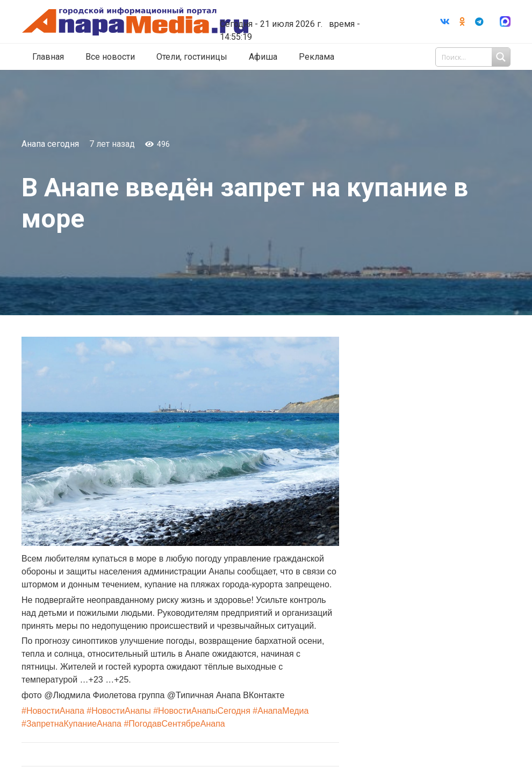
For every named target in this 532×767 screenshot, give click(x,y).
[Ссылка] (141, 22)
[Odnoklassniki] (462, 22)
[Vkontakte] (445, 22)
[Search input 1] (474, 57)
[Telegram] (479, 22)
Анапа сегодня (50, 144)
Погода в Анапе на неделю (301, 6)
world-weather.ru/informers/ (301, 16)
